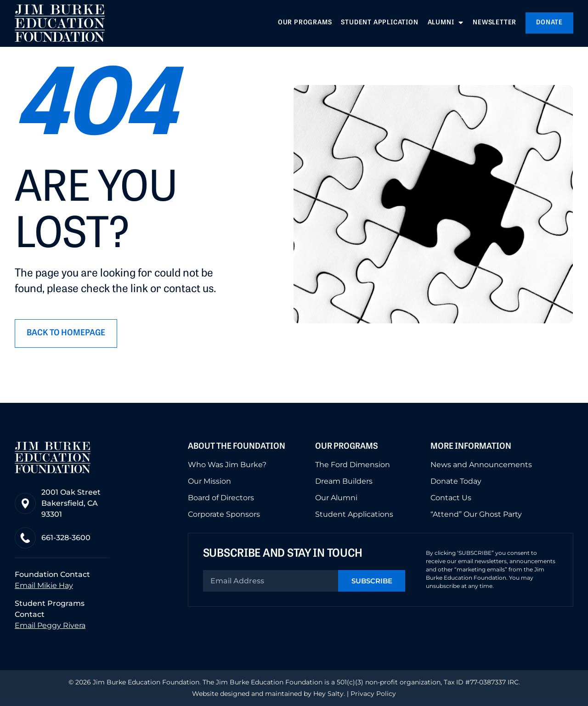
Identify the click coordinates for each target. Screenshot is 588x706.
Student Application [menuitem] (379, 23)
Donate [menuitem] (549, 23)
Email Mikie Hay (44, 585)
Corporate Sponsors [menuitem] (224, 514)
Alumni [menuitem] (446, 23)
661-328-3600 (66, 538)
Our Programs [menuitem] (305, 23)
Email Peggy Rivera (50, 625)
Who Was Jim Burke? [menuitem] (227, 465)
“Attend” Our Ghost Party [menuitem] (476, 514)
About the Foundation (237, 447)
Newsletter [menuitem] (495, 23)
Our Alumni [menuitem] (336, 498)
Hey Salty (328, 694)
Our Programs (347, 447)
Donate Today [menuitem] (456, 481)
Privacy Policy (373, 694)
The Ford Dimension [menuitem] (353, 465)
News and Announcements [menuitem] (481, 465)
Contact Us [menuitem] (451, 498)
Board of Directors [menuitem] (221, 498)
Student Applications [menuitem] (354, 514)
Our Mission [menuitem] (209, 481)
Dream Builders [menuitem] (344, 481)
